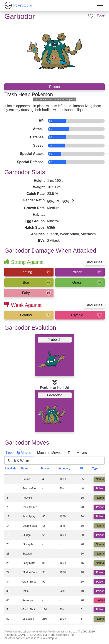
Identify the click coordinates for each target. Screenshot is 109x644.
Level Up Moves (19, 453)
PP (84, 470)
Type (99, 470)
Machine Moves (49, 453)
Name (28, 470)
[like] (91, 16)
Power (48, 470)
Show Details (95, 262)
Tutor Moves (77, 453)
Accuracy (68, 470)
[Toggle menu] (100, 5)
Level (12, 470)
